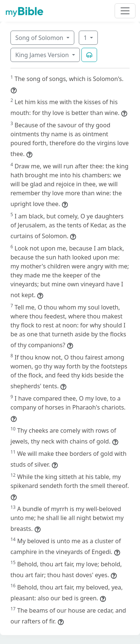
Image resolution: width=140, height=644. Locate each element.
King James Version (43, 55)
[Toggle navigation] (125, 11)
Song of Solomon (40, 38)
